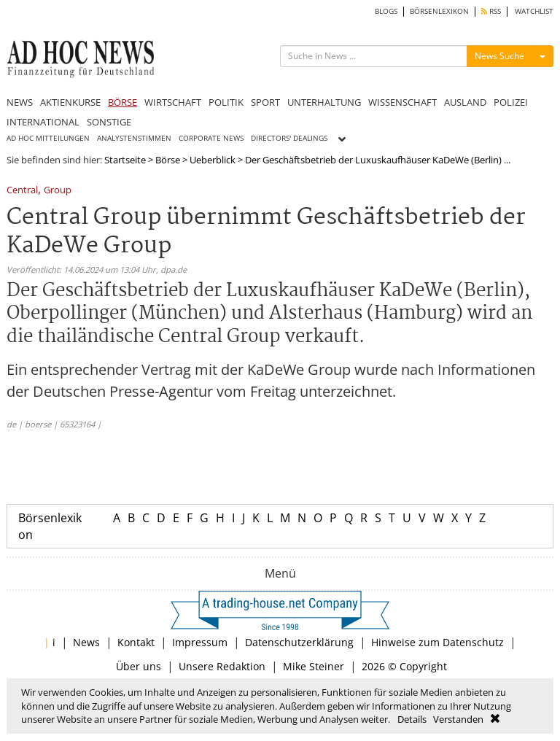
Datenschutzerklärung (299, 642)
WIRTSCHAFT (173, 102)
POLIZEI (511, 102)
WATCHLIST (534, 11)
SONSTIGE (109, 122)
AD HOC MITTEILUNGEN (48, 138)
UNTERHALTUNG (324, 102)
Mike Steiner (314, 666)
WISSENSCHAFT (402, 102)
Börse (168, 160)
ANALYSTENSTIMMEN (134, 138)
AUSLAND (465, 102)
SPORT (265, 102)
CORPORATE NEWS (211, 138)
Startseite (125, 160)
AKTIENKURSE (70, 102)
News (86, 642)
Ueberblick (213, 160)
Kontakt (136, 642)
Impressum (200, 642)
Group (58, 191)
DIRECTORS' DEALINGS (289, 138)
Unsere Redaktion (222, 666)
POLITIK (226, 102)
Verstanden (458, 719)
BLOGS (386, 11)
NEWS (20, 102)
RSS (491, 11)
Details (412, 719)
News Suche (499, 56)
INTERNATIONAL (43, 122)
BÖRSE (122, 102)
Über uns (139, 666)
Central (22, 191)
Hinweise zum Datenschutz (437, 642)
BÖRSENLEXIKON (439, 11)
